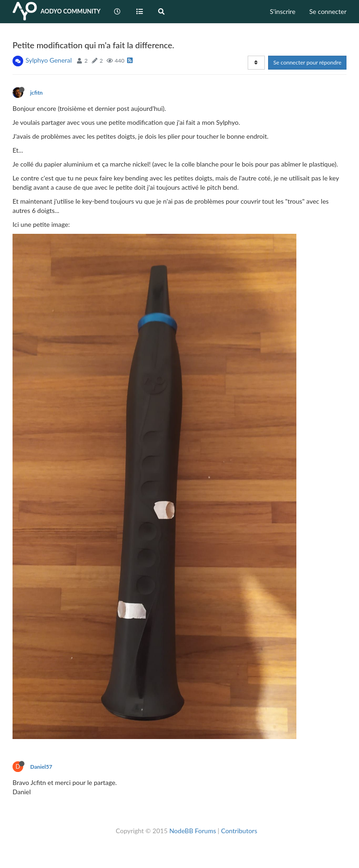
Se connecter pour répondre (307, 62)
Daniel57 (41, 767)
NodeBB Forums (193, 831)
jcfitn (36, 93)
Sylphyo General (49, 60)
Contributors (239, 831)
